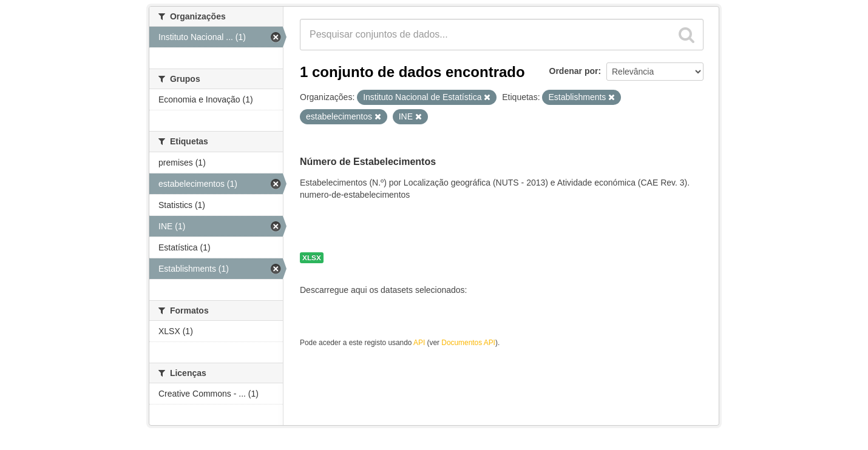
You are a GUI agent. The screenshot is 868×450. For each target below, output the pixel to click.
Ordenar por (574, 71)
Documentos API (468, 343)
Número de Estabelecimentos (368, 162)
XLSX (312, 258)
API (419, 343)
